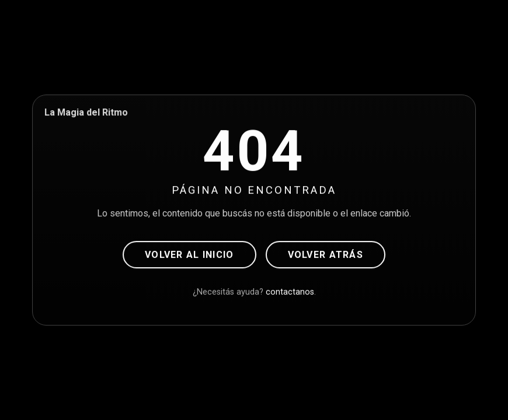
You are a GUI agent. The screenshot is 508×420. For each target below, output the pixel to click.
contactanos (290, 292)
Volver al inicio (189, 255)
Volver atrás (326, 255)
